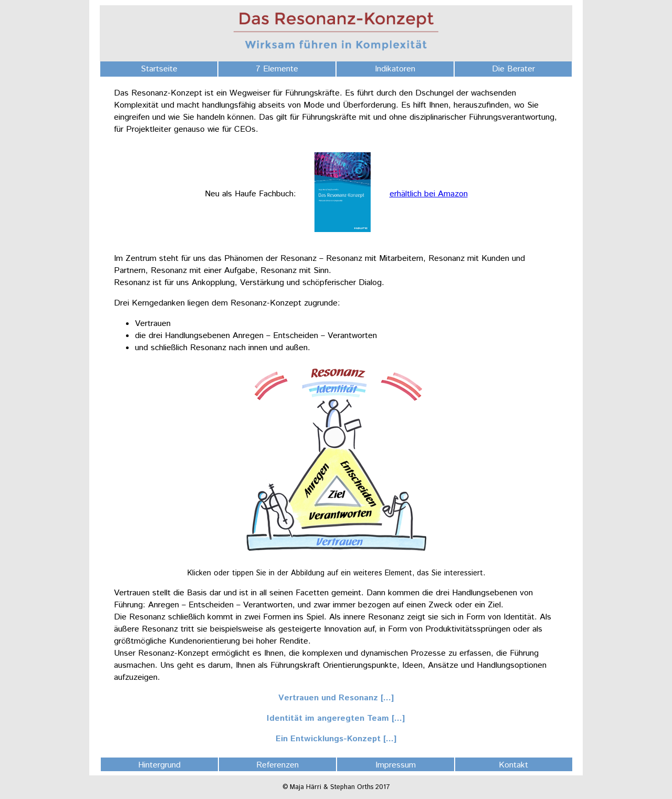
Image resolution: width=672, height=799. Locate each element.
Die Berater (513, 69)
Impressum (396, 765)
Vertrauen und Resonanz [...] (336, 698)
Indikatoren (395, 69)
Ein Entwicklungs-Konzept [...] (336, 739)
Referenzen (277, 765)
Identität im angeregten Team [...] (336, 718)
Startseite (159, 69)
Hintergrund (159, 765)
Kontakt (513, 765)
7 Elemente (277, 69)
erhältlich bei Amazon (429, 194)
